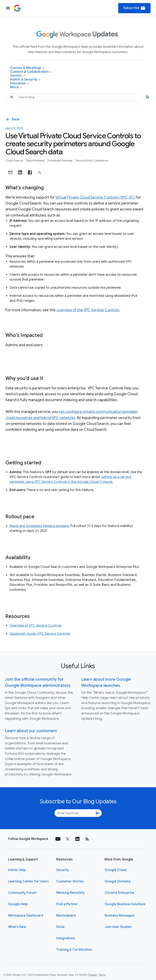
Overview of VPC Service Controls (36, 626)
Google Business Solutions (125, 904)
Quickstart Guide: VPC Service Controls (40, 634)
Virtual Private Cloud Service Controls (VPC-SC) (95, 197)
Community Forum (22, 893)
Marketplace (66, 916)
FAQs (60, 927)
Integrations (66, 938)
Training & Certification (74, 950)
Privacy (93, 975)
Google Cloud (115, 870)
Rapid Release (36, 161)
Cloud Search (15, 161)
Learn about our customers (31, 731)
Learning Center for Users (28, 881)
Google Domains (118, 881)
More (16, 87)
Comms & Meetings (27, 68)
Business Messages (120, 916)
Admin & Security (25, 80)
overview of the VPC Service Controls (88, 310)
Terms (102, 975)
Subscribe (134, 8)
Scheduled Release (60, 161)
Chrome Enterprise (119, 893)
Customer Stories (70, 881)
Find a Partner (67, 904)
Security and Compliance (92, 161)
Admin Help (17, 870)
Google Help (18, 904)
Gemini (17, 76)
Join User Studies (118, 927)
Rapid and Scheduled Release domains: (40, 526)
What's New (17, 927)
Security (63, 870)
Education (19, 83)
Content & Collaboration (31, 72)
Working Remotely (70, 893)
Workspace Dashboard (26, 916)
